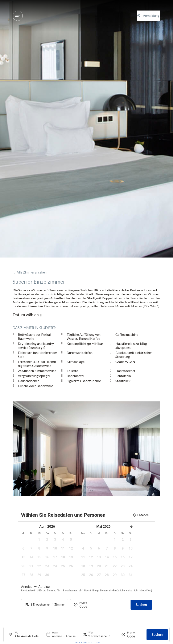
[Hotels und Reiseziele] (18, 16)
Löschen (141, 515)
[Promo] (135, 636)
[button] (16, 449)
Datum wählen (26, 315)
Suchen (157, 635)
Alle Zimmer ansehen (32, 272)
